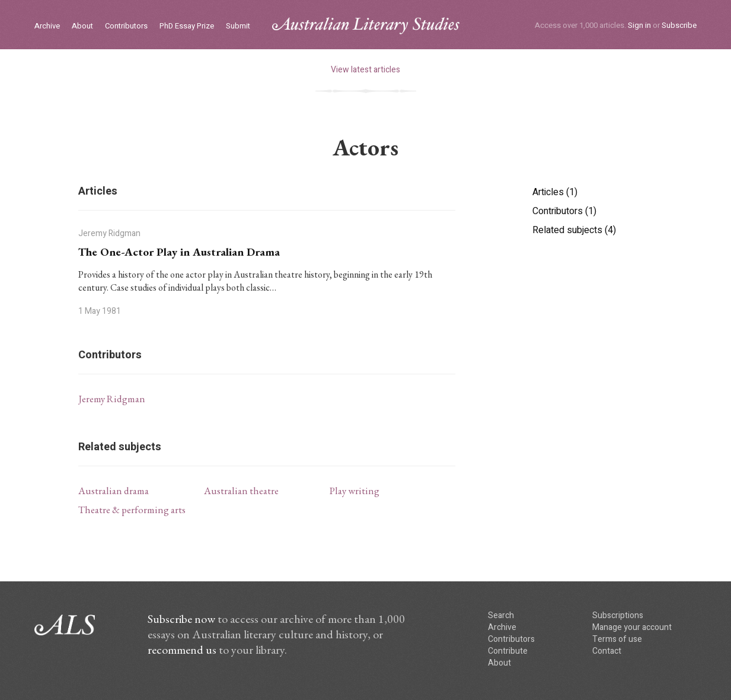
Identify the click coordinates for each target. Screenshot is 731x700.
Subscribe (679, 25)
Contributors (126, 26)
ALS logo (366, 26)
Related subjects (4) (574, 230)
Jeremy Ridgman (112, 399)
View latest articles (365, 70)
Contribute (508, 651)
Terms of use (617, 639)
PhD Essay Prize (187, 26)
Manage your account (632, 627)
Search (501, 615)
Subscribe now (181, 619)
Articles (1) (555, 192)
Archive (47, 26)
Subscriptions (618, 615)
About (82, 26)
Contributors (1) (564, 211)
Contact (607, 651)
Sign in (639, 25)
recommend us (182, 650)
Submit (238, 26)
